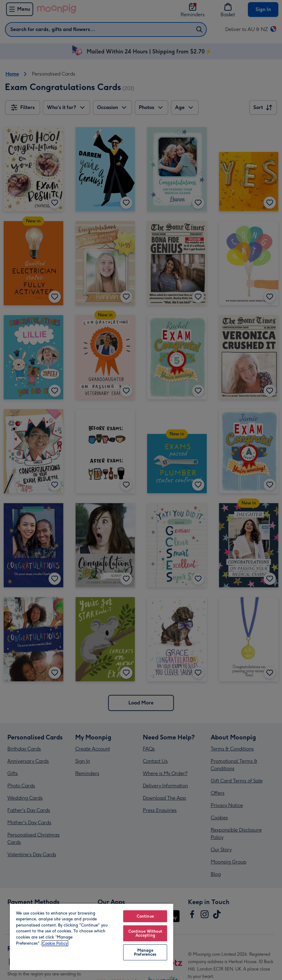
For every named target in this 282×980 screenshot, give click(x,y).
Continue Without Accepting (145, 933)
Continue (145, 916)
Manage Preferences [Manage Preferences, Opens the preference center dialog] (145, 952)
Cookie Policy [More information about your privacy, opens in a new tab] (55, 943)
